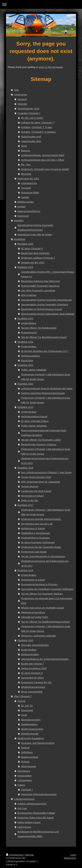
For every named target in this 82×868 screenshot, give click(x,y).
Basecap (25, 151)
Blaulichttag (27, 361)
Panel (24, 715)
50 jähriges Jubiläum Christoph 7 (38, 258)
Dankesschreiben (30, 654)
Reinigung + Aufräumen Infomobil (38, 636)
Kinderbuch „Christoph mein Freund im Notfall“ (45, 169)
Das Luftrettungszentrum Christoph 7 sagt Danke (46, 472)
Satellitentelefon (29, 724)
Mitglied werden (26, 202)
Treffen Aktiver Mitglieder (34, 426)
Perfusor (25, 762)
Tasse (24, 146)
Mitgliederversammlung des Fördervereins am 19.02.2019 (45, 461)
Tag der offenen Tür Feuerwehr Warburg (42, 594)
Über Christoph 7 (23, 696)
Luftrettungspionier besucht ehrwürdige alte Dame (47, 389)
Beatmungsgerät (30, 757)
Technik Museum (30, 486)
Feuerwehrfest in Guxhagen (35, 538)
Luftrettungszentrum (24, 799)
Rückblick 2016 (25, 570)
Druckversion (15, 855)
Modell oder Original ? (32, 664)
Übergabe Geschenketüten (35, 645)
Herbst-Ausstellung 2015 (34, 668)
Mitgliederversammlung (33, 612)
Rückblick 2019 (25, 407)
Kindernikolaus (29, 323)
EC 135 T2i (27, 706)
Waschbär (26, 174)
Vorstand (22, 99)
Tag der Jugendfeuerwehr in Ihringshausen (43, 556)
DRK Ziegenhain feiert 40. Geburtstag (40, 482)
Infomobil (22, 104)
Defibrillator (27, 752)
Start (16, 90)
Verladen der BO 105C (33, 263)
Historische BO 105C (28, 179)
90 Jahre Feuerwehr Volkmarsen (38, 542)
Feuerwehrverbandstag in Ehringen (39, 584)
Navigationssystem (31, 720)
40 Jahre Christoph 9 (32, 673)
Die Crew (22, 808)
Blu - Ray (26, 165)
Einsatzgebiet (24, 776)
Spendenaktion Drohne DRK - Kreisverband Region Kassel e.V (48, 274)
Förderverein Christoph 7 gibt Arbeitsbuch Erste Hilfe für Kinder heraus (46, 377)
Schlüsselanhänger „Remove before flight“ (43, 155)
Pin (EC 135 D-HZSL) (32, 118)
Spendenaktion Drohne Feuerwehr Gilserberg (45, 305)
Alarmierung (24, 771)
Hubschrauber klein (31, 141)
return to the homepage (51, 67)
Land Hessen (24, 827)
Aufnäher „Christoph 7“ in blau (37, 127)
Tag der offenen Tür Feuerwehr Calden (41, 440)
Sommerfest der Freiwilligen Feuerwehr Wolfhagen (47, 589)
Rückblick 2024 (25, 267)
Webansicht (70, 858)
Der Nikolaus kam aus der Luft (37, 524)
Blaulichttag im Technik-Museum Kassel (41, 309)
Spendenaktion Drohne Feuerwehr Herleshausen (46, 300)
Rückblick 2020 (25, 384)
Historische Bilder (30, 193)
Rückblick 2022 (25, 342)
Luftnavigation (25, 780)
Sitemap (29, 855)
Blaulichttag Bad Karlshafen (35, 253)
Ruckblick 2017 (25, 505)
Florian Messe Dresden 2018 (36, 477)
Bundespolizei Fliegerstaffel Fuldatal (36, 813)
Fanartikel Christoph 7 (29, 113)
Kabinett (25, 748)
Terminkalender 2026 (28, 109)
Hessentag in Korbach (32, 496)
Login (73, 855)
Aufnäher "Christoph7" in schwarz (38, 132)
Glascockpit (27, 710)
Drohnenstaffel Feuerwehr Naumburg (40, 286)
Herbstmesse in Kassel (33, 528)
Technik (21, 701)
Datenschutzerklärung (29, 211)
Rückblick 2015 (25, 640)
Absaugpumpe (28, 766)
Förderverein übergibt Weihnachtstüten (41, 519)
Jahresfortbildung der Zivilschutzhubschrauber (45, 659)
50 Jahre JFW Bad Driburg (35, 421)
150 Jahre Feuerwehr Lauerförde (38, 291)
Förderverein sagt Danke (34, 552)
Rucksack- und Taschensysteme (38, 743)
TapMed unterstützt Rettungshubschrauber (43, 393)
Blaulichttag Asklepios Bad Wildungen (40, 281)
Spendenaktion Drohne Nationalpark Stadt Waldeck (48, 314)
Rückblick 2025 (25, 244)
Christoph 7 (27, 790)
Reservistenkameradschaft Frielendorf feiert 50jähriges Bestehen (44, 433)
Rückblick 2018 (25, 468)
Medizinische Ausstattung (31, 738)
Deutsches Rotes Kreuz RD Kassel (36, 818)
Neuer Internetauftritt (32, 692)
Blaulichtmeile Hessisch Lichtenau (39, 444)
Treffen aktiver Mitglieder (34, 370)
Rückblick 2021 (25, 365)
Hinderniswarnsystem (32, 729)
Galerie (21, 785)
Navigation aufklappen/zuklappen (41, 4)
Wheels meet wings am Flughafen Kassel (42, 608)
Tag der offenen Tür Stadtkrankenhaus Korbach (45, 622)
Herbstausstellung (30, 356)
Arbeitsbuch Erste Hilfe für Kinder (35, 235)
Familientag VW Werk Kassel (36, 491)
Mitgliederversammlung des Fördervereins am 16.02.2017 (45, 563)
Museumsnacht (29, 333)
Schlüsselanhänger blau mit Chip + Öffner (43, 160)
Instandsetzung (29, 183)
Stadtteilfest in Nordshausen (36, 533)
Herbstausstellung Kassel (34, 417)
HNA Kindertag (29, 295)
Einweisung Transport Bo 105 (36, 682)
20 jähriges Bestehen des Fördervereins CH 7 (45, 351)
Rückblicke (20, 239)
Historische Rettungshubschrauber (39, 794)
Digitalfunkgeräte (30, 734)
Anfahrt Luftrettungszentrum (32, 804)
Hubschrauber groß (31, 137)
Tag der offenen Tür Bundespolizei (39, 328)
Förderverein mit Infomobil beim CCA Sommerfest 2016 (47, 601)
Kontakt (25, 197)
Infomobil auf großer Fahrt (34, 617)
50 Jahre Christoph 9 (32, 249)
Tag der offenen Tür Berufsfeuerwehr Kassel (44, 337)
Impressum (23, 216)
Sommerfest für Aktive (32, 678)
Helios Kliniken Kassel (29, 822)
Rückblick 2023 (25, 319)
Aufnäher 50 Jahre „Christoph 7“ (38, 123)
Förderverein (21, 95)
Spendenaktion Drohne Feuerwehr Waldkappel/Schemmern (35, 228)
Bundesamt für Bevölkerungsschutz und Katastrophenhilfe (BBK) (38, 834)
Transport (26, 188)
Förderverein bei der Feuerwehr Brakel (41, 547)
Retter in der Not (30, 500)
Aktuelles (19, 221)
